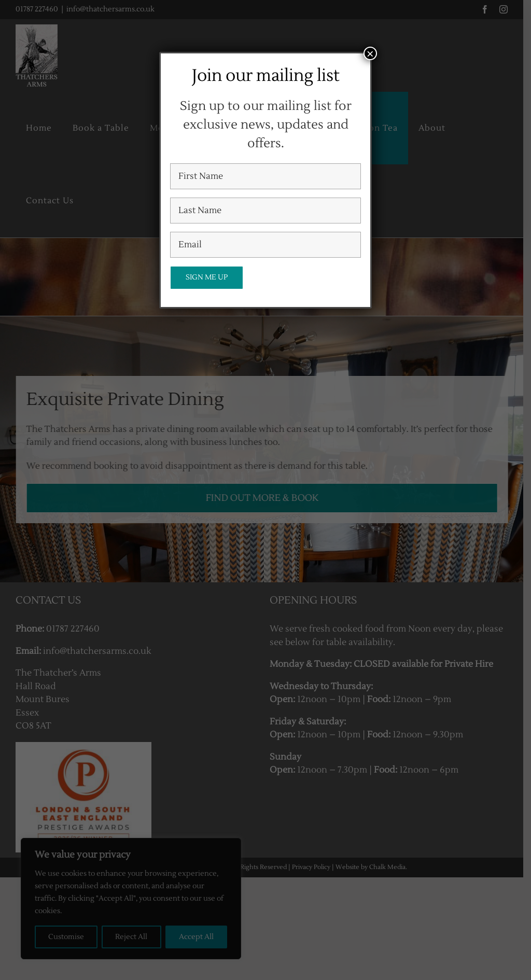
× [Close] (370, 53)
